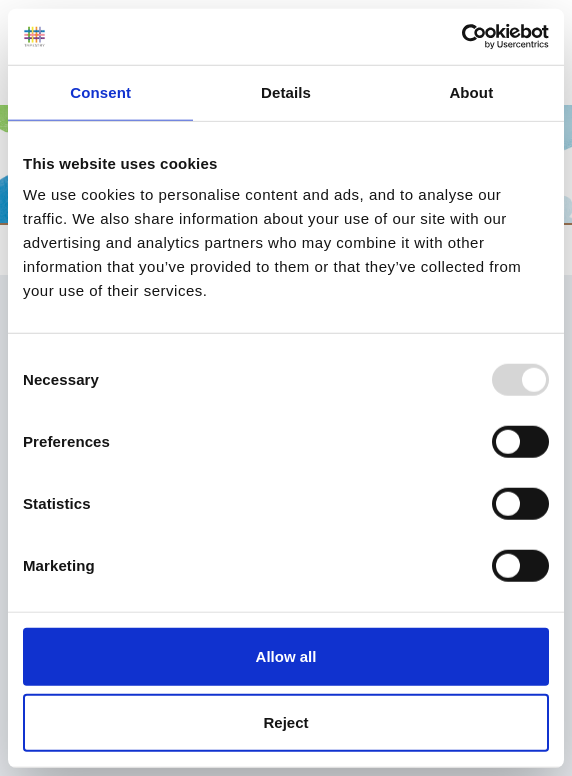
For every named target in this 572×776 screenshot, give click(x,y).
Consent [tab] (100, 91)
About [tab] (471, 91)
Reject (285, 721)
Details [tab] (286, 91)
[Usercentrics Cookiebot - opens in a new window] (461, 37)
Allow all (286, 656)
